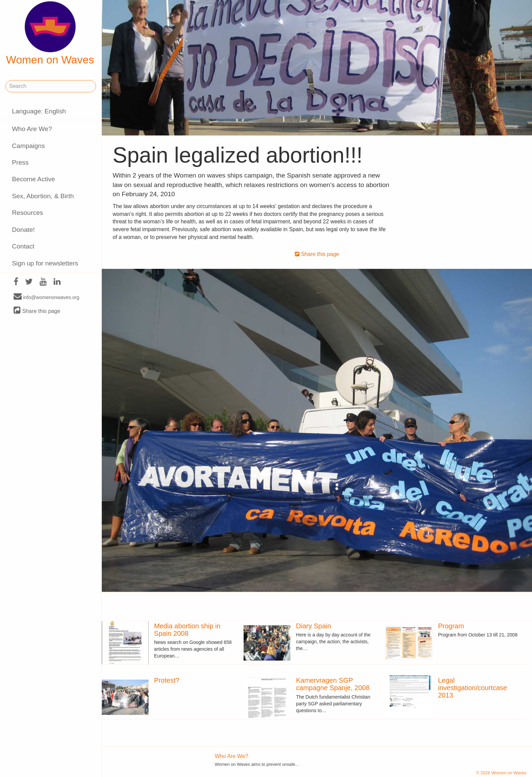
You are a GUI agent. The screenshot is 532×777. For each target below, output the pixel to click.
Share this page (37, 311)
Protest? (167, 680)
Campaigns (28, 146)
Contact (23, 246)
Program (451, 626)
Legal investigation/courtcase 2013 (472, 688)
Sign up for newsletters (45, 263)
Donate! (23, 230)
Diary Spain (314, 626)
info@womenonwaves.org (46, 297)
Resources (27, 213)
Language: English (39, 111)
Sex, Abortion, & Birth (43, 196)
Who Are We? (32, 129)
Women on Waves (50, 34)
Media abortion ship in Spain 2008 (187, 630)
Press (20, 162)
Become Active (33, 179)
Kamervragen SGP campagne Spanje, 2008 (333, 684)
